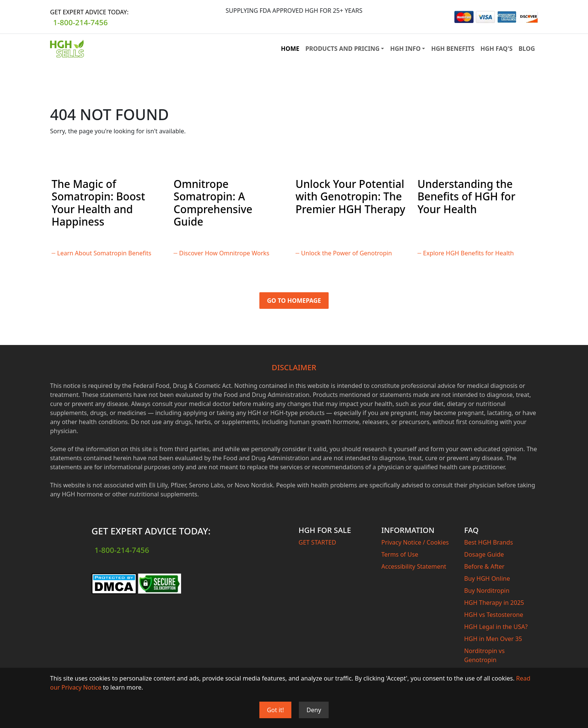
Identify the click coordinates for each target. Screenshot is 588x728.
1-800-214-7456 (80, 22)
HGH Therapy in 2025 (494, 603)
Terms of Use (400, 554)
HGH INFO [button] (405, 49)
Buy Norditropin (487, 591)
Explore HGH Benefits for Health (468, 253)
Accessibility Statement (414, 566)
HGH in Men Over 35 (493, 639)
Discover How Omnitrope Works (224, 253)
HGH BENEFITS (453, 49)
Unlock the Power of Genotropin (347, 253)
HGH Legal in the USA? (496, 627)
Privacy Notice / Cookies (415, 542)
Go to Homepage (294, 301)
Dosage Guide (484, 554)
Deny (314, 710)
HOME (290, 49)
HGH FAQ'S (496, 49)
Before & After (484, 566)
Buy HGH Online (487, 578)
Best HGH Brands (489, 542)
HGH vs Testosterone (494, 615)
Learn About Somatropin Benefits (104, 253)
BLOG (527, 49)
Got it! (275, 710)
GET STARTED (317, 542)
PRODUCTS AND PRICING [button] (342, 49)
